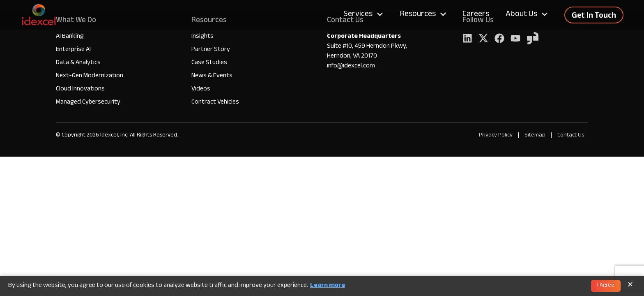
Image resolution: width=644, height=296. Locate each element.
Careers (476, 15)
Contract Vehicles (215, 103)
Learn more (328, 286)
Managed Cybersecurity (88, 103)
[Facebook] (499, 39)
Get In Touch (594, 16)
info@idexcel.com (351, 67)
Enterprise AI (73, 50)
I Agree (606, 286)
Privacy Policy (496, 135)
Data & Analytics (78, 63)
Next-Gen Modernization (90, 76)
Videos (201, 89)
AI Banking (70, 37)
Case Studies (209, 63)
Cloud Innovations (80, 89)
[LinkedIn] (467, 39)
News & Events (212, 76)
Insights (202, 37)
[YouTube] (515, 39)
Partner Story (211, 50)
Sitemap (536, 135)
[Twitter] (483, 39)
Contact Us (571, 135)
